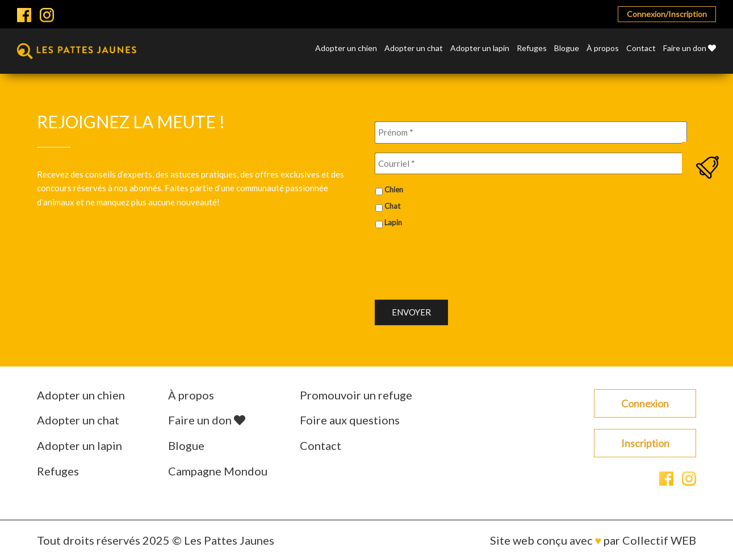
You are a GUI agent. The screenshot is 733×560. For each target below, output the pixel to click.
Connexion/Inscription (667, 14)
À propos (603, 49)
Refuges (532, 49)
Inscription (645, 443)
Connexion (645, 403)
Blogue (567, 49)
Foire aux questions (350, 420)
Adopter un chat (414, 49)
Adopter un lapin (480, 49)
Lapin (393, 222)
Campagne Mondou (218, 471)
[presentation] (461, 260)
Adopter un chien (346, 49)
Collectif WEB (659, 540)
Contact (641, 49)
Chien (394, 190)
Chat (392, 206)
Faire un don (690, 49)
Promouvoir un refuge (356, 395)
